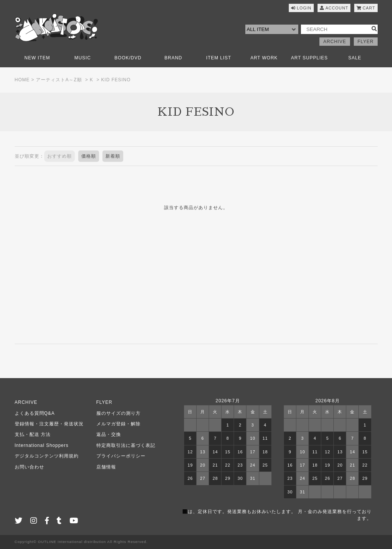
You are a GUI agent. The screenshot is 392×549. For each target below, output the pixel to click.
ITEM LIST (218, 58)
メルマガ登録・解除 (119, 424)
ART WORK (264, 58)
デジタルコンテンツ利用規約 (47, 456)
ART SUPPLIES (310, 58)
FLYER (366, 42)
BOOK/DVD (128, 58)
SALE (355, 58)
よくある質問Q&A (35, 413)
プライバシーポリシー (121, 456)
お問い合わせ (29, 467)
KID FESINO (116, 80)
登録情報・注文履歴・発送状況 (49, 424)
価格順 (89, 156)
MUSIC (83, 58)
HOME (22, 80)
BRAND (173, 58)
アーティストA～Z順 (59, 80)
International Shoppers (42, 445)
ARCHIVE (335, 42)
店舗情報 (106, 467)
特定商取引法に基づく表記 (126, 445)
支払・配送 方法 (33, 434)
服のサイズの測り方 (119, 413)
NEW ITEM (37, 58)
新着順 (113, 156)
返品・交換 (109, 434)
